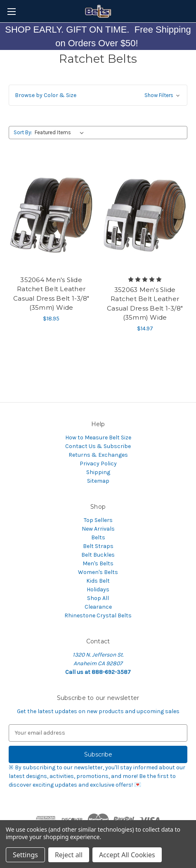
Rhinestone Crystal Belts (98, 615)
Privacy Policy (98, 464)
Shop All (98, 598)
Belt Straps (98, 546)
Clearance (98, 607)
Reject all (69, 855)
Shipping (98, 472)
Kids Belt (98, 581)
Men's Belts (98, 563)
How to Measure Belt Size (98, 438)
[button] (98, 95)
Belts (98, 537)
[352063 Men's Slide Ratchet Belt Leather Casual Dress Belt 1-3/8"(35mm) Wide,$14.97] (145, 215)
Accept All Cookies (127, 855)
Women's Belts (98, 572)
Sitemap (98, 481)
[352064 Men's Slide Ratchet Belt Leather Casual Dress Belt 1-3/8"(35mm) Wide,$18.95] (51, 215)
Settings (25, 855)
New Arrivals (98, 529)
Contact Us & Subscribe (98, 446)
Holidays (98, 589)
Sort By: (23, 132)
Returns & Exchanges (98, 455)
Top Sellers (98, 520)
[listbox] (61, 133)
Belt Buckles (98, 555)
